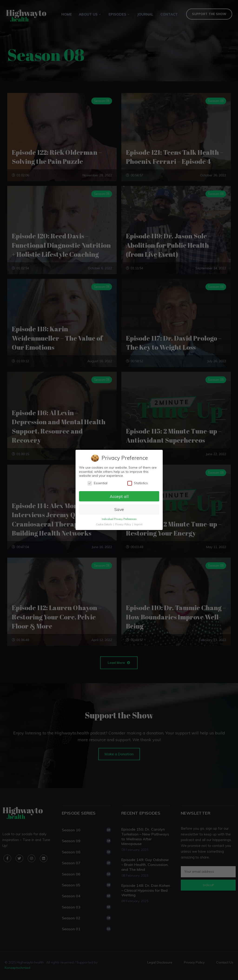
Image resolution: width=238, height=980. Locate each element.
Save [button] (119, 510)
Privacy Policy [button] (123, 525)
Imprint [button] (138, 525)
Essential (97, 483)
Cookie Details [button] (104, 525)
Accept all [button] (119, 496)
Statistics (137, 483)
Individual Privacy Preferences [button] (119, 519)
